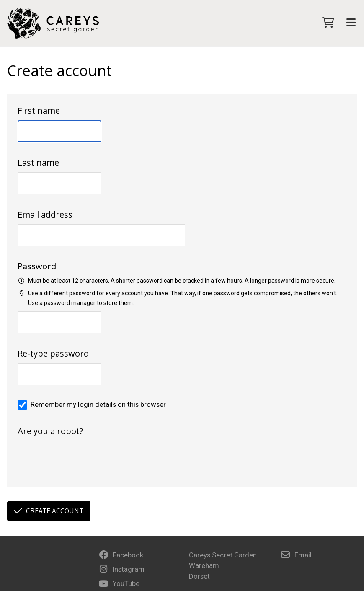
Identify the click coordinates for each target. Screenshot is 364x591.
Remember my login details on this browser (98, 404)
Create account (49, 511)
